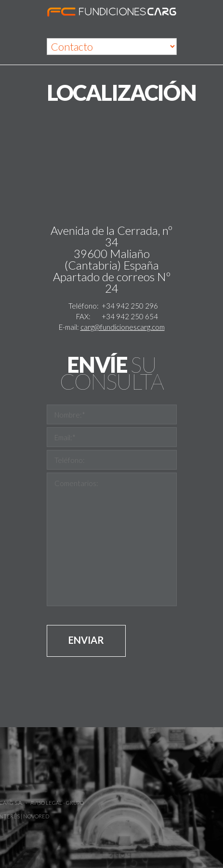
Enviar (86, 640)
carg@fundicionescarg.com (123, 327)
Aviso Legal (18, 803)
